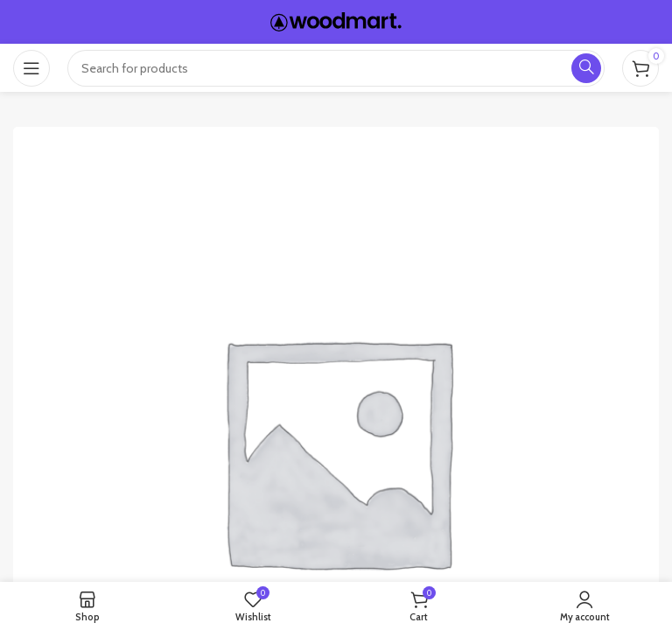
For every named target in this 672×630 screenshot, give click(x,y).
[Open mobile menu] (31, 68)
